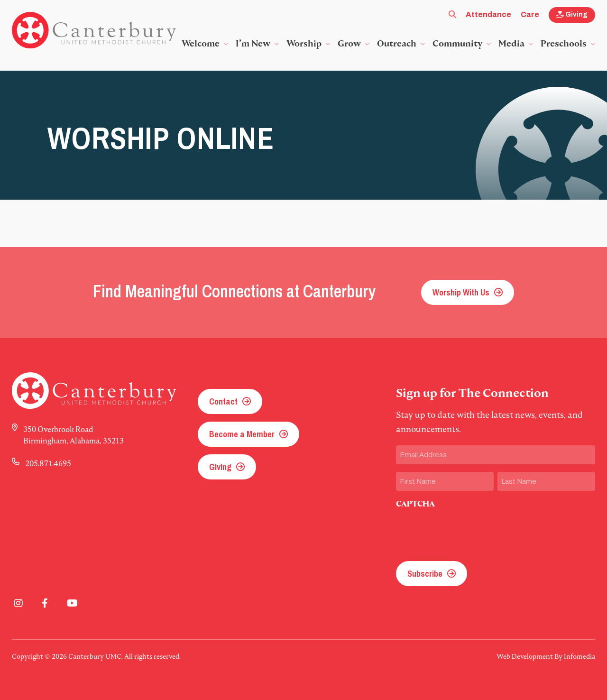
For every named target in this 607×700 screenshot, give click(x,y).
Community (457, 43)
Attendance (488, 14)
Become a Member (242, 434)
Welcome (201, 43)
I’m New (253, 43)
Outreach (397, 43)
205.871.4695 (48, 463)
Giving (572, 14)
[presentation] (468, 532)
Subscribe (425, 574)
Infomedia (579, 656)
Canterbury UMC (94, 30)
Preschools (564, 43)
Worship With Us (461, 292)
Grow (349, 43)
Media (511, 43)
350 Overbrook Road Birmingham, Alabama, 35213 (74, 435)
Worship (304, 43)
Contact (223, 401)
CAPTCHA (415, 504)
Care (530, 14)
